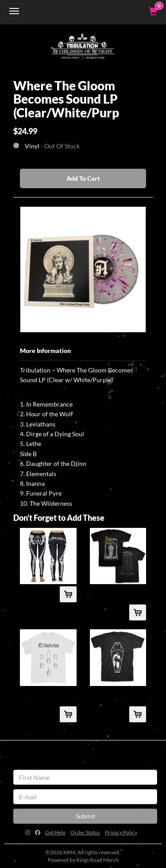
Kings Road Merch (97, 860)
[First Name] (85, 777)
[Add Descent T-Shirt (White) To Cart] (68, 714)
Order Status (85, 832)
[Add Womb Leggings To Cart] (68, 594)
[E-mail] (85, 797)
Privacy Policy (121, 832)
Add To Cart (83, 178)
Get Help (55, 832)
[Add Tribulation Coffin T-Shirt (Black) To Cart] (138, 714)
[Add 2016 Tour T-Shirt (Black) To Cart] (138, 612)
